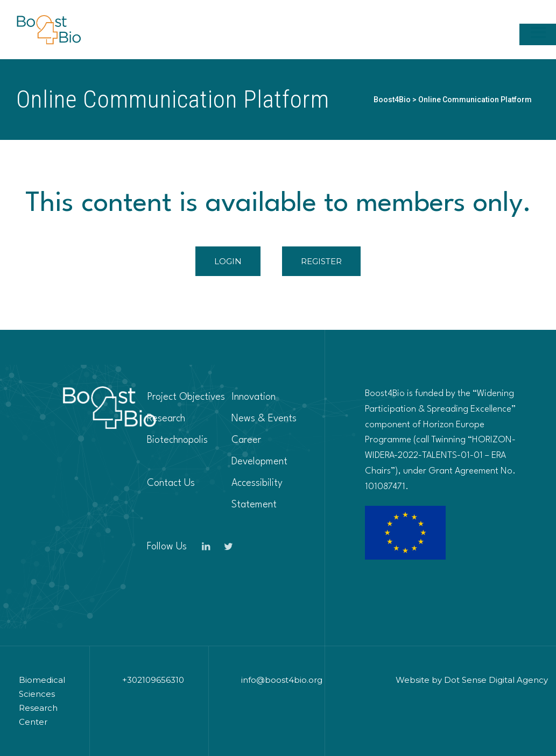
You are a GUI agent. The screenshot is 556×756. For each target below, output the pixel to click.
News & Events (264, 419)
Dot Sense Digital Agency (496, 680)
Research (166, 419)
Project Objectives (186, 397)
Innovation (254, 397)
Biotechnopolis (177, 440)
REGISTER (321, 261)
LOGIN (228, 261)
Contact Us (171, 483)
